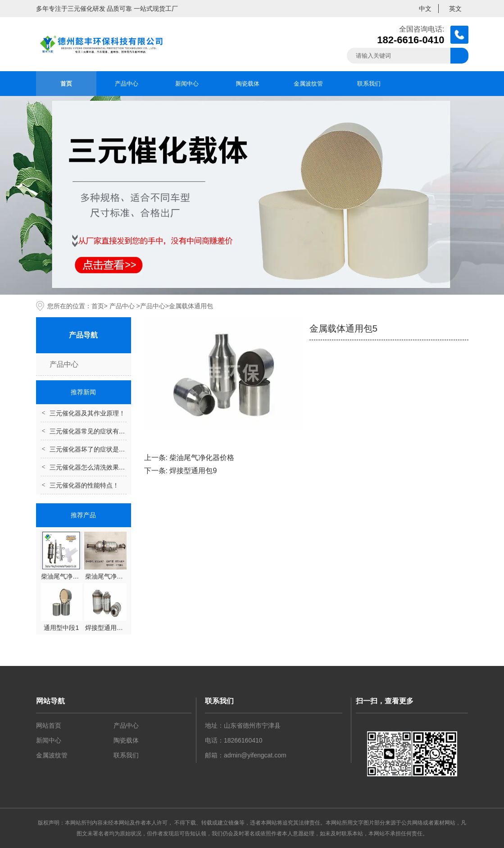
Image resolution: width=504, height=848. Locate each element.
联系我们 (369, 84)
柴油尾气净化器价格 (202, 458)
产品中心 (127, 84)
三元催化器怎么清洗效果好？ (91, 467)
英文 (455, 9)
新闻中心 (187, 84)
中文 (425, 9)
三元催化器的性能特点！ (84, 485)
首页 (66, 84)
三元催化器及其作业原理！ (87, 413)
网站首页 (49, 725)
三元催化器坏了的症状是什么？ (94, 449)
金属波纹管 (308, 84)
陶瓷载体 (248, 84)
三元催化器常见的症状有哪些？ (94, 431)
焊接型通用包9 (193, 471)
